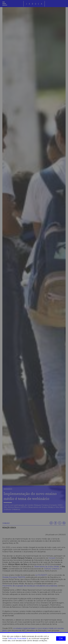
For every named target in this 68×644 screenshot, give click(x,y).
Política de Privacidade (17, 638)
